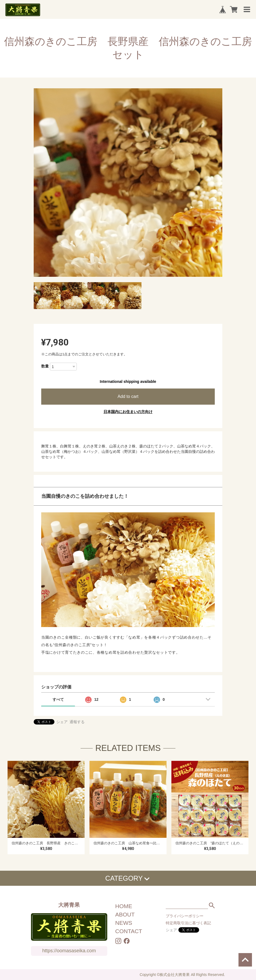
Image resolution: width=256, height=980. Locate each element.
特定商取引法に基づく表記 (188, 923)
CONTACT (129, 931)
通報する (77, 722)
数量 (45, 366)
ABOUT (125, 914)
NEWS (124, 923)
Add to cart (128, 396)
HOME (124, 906)
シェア (62, 722)
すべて (58, 699)
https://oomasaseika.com (69, 951)
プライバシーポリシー (185, 916)
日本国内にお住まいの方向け (128, 412)
